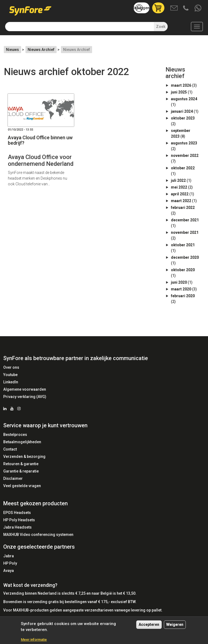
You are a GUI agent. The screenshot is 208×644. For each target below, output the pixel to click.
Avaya (9, 571)
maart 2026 (181, 85)
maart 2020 (181, 289)
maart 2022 (181, 201)
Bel (186, 8)
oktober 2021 (183, 245)
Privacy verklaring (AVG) (25, 397)
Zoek (161, 27)
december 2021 (185, 220)
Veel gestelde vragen (22, 486)
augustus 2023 (184, 143)
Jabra (9, 556)
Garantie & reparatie (21, 471)
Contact (10, 449)
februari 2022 (183, 208)
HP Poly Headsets (19, 520)
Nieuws (12, 50)
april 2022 (180, 194)
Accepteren (149, 627)
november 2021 (185, 232)
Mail (174, 8)
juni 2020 (179, 282)
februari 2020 (183, 296)
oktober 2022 (183, 168)
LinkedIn (11, 382)
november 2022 (185, 156)
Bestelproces (15, 435)
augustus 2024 (184, 99)
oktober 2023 (183, 118)
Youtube (10, 375)
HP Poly (10, 563)
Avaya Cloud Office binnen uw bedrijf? (40, 140)
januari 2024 (182, 111)
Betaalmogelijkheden (22, 442)
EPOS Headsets (17, 513)
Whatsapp (198, 8)
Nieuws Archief (41, 50)
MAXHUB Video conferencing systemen (38, 535)
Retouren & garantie (21, 464)
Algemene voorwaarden (25, 389)
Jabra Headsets (17, 527)
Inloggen (142, 8)
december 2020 (185, 257)
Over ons (11, 367)
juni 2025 (179, 92)
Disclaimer (13, 478)
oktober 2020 (183, 270)
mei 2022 (179, 187)
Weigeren (175, 627)
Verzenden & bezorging (24, 457)
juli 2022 (178, 180)
